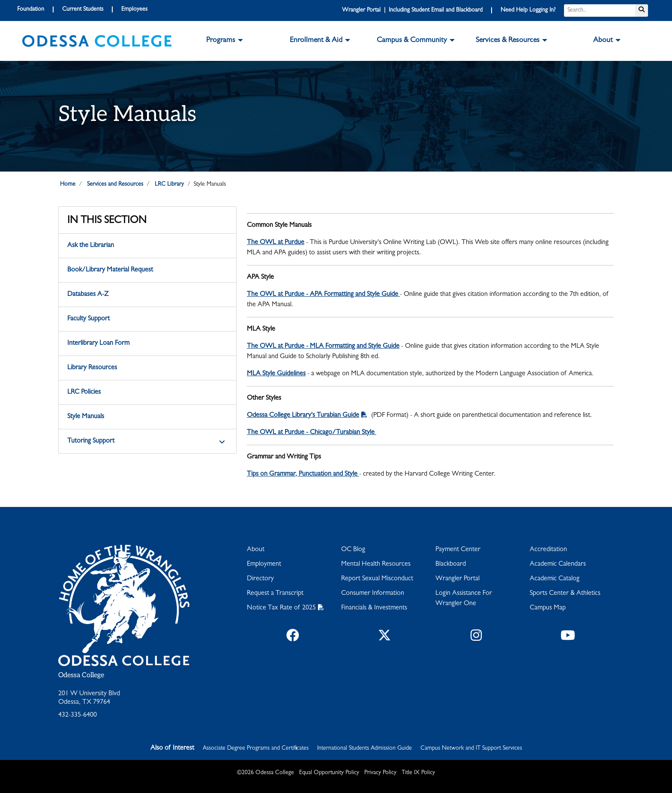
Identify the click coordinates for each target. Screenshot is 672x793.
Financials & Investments (374, 608)
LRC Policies (84, 392)
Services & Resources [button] (508, 41)
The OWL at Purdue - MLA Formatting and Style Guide (323, 347)
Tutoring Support (91, 441)
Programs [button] (221, 41)
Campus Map (548, 608)
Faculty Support (88, 319)
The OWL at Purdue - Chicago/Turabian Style (312, 433)
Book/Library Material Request (110, 270)
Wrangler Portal (457, 579)
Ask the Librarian (91, 246)
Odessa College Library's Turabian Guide (303, 416)
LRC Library (169, 184)
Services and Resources (115, 184)
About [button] (603, 41)
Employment (264, 564)
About (256, 550)
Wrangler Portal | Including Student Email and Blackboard (412, 10)
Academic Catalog (555, 579)
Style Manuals (86, 417)
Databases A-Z (88, 295)
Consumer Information (373, 594)
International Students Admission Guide (364, 748)
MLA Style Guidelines (276, 374)
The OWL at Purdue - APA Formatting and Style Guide (323, 295)
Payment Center (458, 550)
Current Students (83, 9)
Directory (260, 579)
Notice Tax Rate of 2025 (281, 608)
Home (68, 184)
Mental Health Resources (376, 564)
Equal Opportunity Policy (329, 773)
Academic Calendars (558, 564)
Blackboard (451, 564)
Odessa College (81, 675)
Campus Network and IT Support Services (471, 748)
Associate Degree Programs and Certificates (256, 748)
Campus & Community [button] (412, 41)
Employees (134, 9)
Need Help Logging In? (528, 10)
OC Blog (353, 550)
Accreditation (548, 550)
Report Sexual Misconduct (377, 579)
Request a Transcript (275, 594)
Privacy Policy (380, 773)
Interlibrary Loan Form (98, 344)
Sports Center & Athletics (565, 594)
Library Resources (92, 368)
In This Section (107, 221)
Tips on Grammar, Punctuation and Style (303, 474)
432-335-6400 (78, 715)
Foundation (31, 9)
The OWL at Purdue (276, 243)
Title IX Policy (418, 773)
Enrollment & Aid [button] (316, 41)
